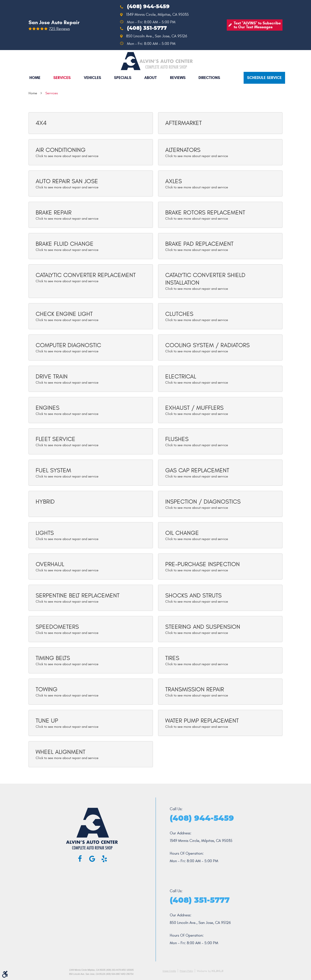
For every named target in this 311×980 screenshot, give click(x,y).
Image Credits (169, 971)
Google (92, 859)
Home (35, 78)
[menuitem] (35, 78)
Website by (210, 971)
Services (62, 78)
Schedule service (264, 78)
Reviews (178, 78)
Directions (209, 78)
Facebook (80, 859)
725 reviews (59, 29)
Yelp (104, 859)
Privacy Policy (186, 971)
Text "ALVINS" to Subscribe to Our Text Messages (257, 25)
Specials (123, 78)
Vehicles (92, 78)
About (151, 78)
